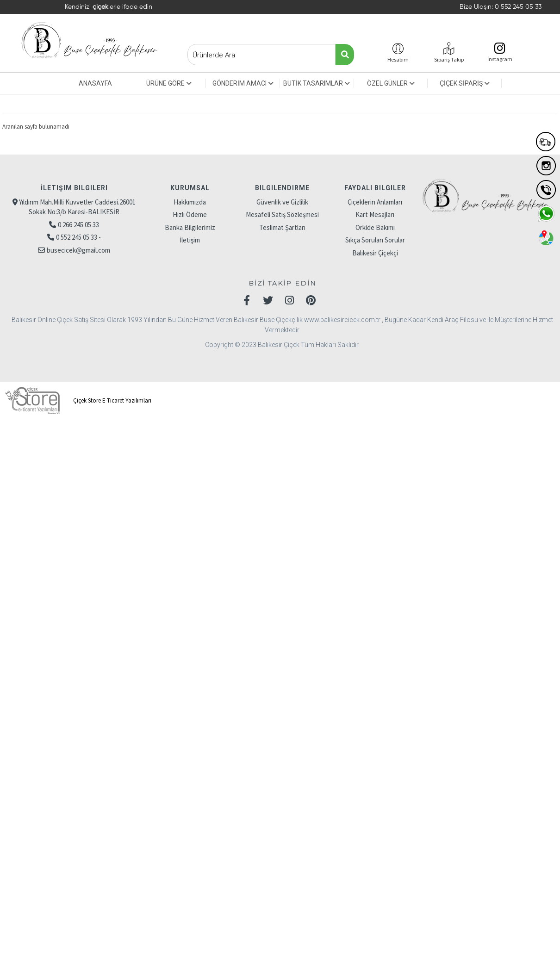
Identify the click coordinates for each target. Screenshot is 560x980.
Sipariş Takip (449, 59)
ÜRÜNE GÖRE (169, 83)
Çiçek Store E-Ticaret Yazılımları (77, 400)
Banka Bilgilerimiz (190, 227)
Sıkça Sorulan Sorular (375, 240)
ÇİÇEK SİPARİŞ (465, 83)
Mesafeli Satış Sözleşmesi (282, 214)
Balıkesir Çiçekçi (375, 253)
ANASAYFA (95, 83)
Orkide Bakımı (375, 227)
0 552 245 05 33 (518, 7)
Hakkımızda (190, 202)
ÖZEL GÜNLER (391, 83)
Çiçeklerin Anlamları (375, 202)
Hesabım (398, 59)
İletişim (190, 240)
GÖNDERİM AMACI (243, 83)
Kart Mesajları (375, 214)
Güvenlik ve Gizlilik (282, 202)
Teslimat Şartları (282, 227)
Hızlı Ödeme (190, 214)
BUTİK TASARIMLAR (317, 83)
